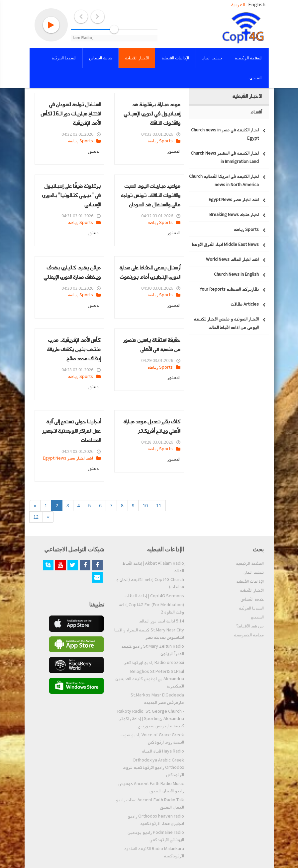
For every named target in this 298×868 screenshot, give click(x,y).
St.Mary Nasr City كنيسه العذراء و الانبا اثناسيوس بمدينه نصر (149, 634)
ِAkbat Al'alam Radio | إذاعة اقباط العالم (153, 567)
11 (159, 506)
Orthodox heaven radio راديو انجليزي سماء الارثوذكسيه (156, 820)
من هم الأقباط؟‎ (250, 626)
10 (145, 506)
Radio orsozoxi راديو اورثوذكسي (154, 663)
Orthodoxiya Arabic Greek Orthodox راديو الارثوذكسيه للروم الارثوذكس (153, 767)
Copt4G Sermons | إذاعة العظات (154, 596)
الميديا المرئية (251, 608)
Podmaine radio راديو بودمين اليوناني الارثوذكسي (156, 836)
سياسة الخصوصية (249, 635)
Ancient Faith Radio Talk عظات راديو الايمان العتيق (150, 804)
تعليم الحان (254, 572)
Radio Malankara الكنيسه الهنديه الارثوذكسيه (154, 852)
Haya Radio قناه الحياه (163, 751)
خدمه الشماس (252, 599)
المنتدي (257, 617)
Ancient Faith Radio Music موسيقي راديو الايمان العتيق (151, 787)
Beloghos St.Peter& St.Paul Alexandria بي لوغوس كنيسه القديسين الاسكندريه (150, 679)
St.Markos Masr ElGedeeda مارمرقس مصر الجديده (157, 699)
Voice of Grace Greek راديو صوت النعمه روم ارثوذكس (152, 739)
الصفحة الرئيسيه (250, 563)
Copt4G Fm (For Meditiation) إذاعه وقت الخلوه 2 (151, 609)
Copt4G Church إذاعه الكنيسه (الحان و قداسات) (150, 583)
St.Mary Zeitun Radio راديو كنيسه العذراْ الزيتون (153, 650)
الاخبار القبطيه (252, 590)
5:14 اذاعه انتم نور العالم (161, 621)
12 (36, 517)
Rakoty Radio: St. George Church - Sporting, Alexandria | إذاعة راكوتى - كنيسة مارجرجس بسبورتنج (150, 719)
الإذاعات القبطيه (250, 581)
